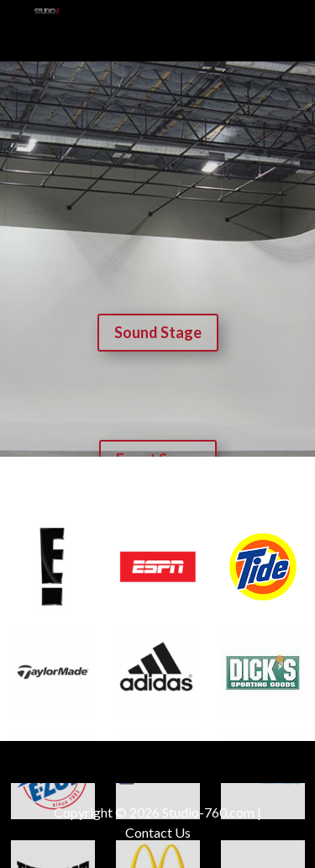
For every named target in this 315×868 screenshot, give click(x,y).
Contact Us (158, 832)
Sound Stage (158, 332)
